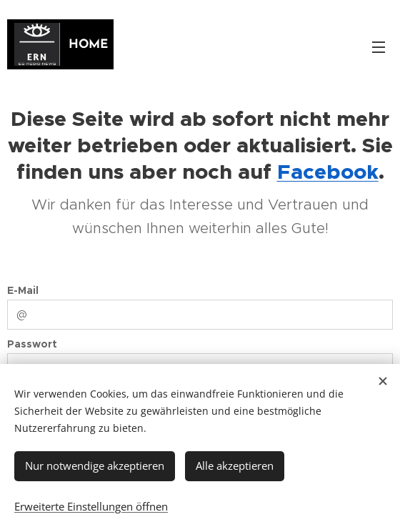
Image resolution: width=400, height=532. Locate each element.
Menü (379, 47)
